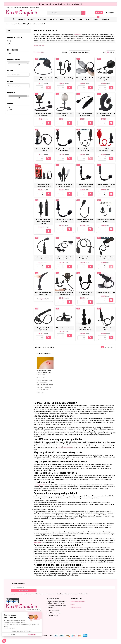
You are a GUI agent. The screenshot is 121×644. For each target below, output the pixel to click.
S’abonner (24, 591)
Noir (10, 107)
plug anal (78, 35)
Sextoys (21, 19)
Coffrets (53, 19)
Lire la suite (40, 392)
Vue (104, 52)
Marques (32, 8)
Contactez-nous (53, 616)
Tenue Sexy (42, 19)
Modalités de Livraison (55, 613)
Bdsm (62, 19)
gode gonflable (40, 485)
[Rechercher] (66, 13)
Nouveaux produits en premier (79, 52)
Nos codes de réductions (78, 602)
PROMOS (96, 18)
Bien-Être (72, 19)
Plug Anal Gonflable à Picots (106, 292)
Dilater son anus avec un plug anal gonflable (44, 373)
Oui (10, 41)
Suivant (111, 347)
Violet (11, 110)
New (87, 19)
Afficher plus (39, 46)
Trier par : (65, 52)
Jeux (80, 19)
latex (51, 558)
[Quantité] (39, 88)
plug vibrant (38, 542)
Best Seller (25, 8)
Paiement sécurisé (54, 610)
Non (10, 44)
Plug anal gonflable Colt (65, 448)
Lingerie (31, 19)
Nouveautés (9, 8)
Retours (73, 604)
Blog (37, 8)
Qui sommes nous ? (76, 607)
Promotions (17, 8)
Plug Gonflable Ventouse (64, 328)
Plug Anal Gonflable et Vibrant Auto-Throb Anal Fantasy (43, 222)
